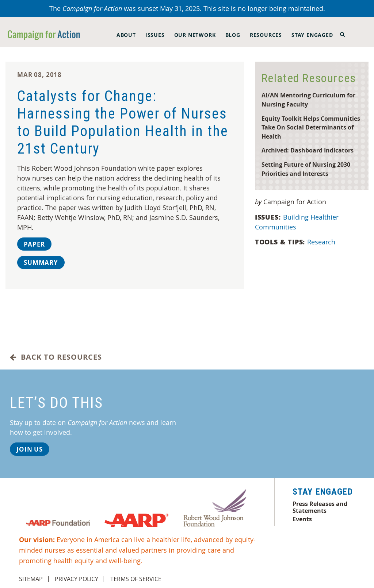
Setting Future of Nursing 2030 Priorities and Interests (306, 169)
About (126, 35)
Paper (34, 244)
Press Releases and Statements (320, 507)
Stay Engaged (312, 35)
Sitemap (31, 579)
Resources (266, 35)
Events (302, 519)
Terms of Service (136, 579)
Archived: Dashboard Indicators (308, 150)
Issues (155, 35)
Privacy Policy (77, 579)
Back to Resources (56, 357)
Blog (233, 35)
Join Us (30, 449)
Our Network (195, 35)
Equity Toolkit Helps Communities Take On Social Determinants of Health (311, 127)
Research (322, 242)
